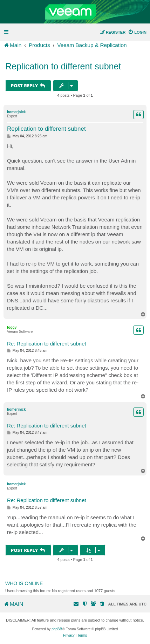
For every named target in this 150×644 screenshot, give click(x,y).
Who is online (24, 583)
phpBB (57, 629)
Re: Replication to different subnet (47, 344)
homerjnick (16, 112)
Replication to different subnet (63, 66)
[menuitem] (137, 32)
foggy (12, 327)
